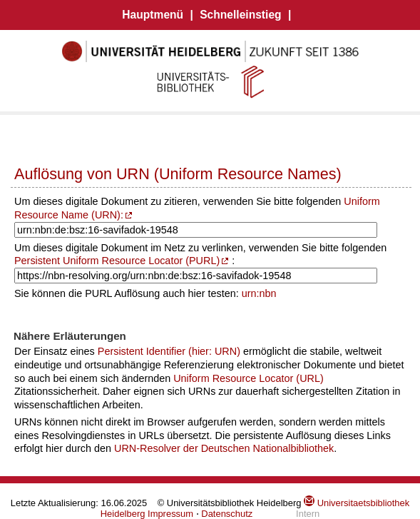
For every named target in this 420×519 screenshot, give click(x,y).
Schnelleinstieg (240, 15)
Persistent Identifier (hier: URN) (169, 351)
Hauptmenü (153, 15)
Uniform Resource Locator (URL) (249, 378)
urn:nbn (259, 293)
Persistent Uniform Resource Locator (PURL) (117, 261)
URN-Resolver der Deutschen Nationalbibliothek (224, 448)
